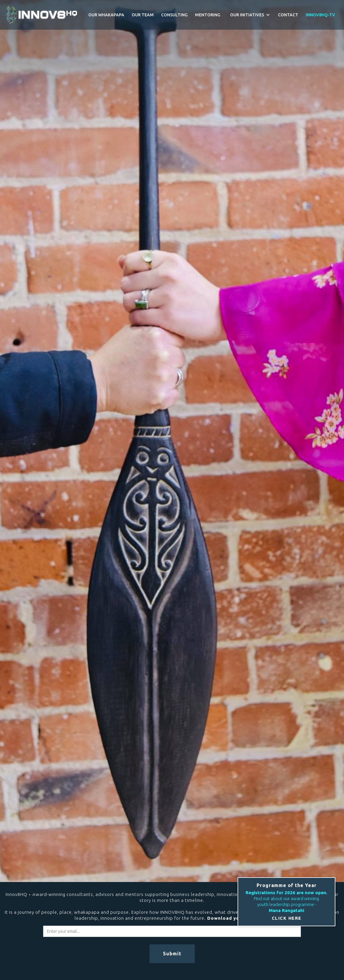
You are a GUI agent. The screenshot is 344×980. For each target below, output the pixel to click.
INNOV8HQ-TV (320, 15)
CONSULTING (174, 15)
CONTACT (288, 15)
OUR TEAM (143, 15)
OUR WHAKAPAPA (106, 15)
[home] (41, 15)
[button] (249, 15)
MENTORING (208, 15)
